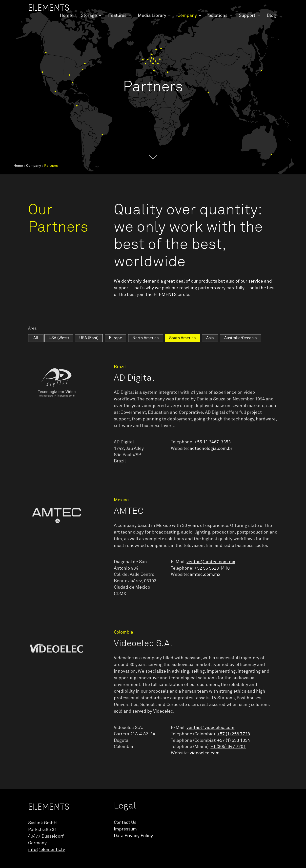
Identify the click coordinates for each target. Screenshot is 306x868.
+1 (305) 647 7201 (228, 747)
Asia (210, 338)
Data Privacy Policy (133, 836)
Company (187, 16)
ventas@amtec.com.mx (211, 562)
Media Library (152, 16)
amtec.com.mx (205, 575)
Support (247, 16)
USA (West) (59, 338)
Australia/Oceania (241, 338)
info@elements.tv (47, 850)
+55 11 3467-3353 (212, 442)
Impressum (125, 829)
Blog (271, 16)
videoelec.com (205, 753)
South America (183, 338)
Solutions (218, 16)
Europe (115, 338)
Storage (89, 16)
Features (117, 16)
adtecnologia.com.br (211, 449)
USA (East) (89, 338)
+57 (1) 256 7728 (233, 734)
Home (66, 16)
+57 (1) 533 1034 (233, 741)
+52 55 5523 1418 (212, 568)
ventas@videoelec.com (210, 728)
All (36, 338)
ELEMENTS (49, 8)
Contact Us (125, 823)
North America (146, 338)
